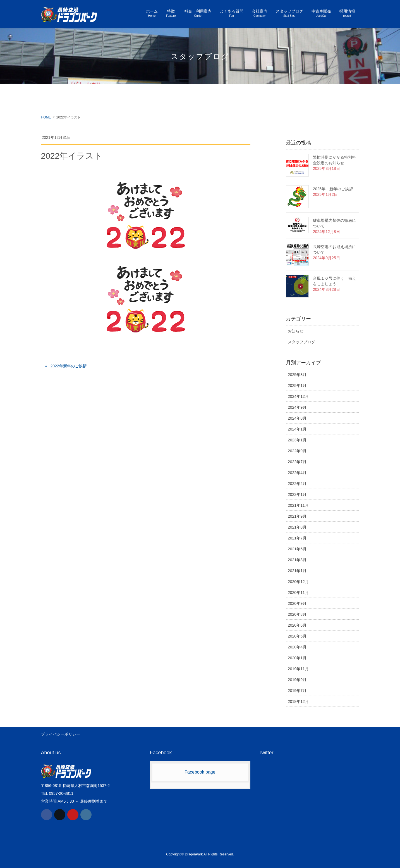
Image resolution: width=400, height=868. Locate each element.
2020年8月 (297, 614)
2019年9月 (297, 680)
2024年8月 (297, 418)
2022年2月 (297, 484)
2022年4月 (297, 473)
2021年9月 (297, 516)
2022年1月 (297, 494)
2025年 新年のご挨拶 (333, 189)
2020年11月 (298, 593)
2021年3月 (297, 560)
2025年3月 (297, 375)
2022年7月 (297, 462)
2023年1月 (297, 440)
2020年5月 (297, 636)
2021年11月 (298, 505)
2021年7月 (297, 538)
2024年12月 (298, 396)
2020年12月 (298, 582)
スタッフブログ (301, 342)
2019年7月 (297, 691)
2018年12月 (298, 701)
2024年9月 (297, 407)
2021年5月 (297, 549)
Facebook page (200, 772)
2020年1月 (297, 658)
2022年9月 (297, 451)
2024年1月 (297, 429)
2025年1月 (297, 386)
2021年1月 (297, 571)
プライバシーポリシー (61, 734)
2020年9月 (297, 603)
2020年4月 (297, 647)
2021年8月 (297, 527)
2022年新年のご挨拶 (68, 366)
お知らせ (296, 331)
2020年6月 (297, 625)
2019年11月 (298, 669)
